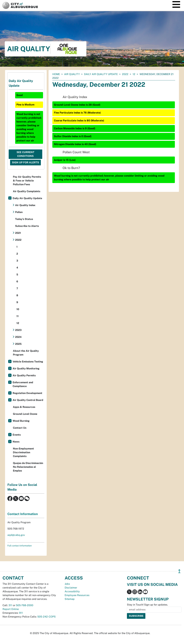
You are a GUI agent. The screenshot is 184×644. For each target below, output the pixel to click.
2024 (18, 337)
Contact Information (23, 514)
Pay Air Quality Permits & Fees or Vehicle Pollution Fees (27, 181)
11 (18, 316)
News (16, 442)
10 (18, 309)
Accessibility (72, 591)
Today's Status (24, 219)
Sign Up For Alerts (25, 162)
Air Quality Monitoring (26, 369)
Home (56, 74)
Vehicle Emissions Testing (28, 362)
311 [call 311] (10, 605)
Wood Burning (21, 421)
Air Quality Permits (24, 375)
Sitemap (70, 599)
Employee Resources (77, 595)
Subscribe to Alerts (27, 226)
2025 (18, 344)
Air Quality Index (25, 205)
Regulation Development (27, 393)
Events (17, 435)
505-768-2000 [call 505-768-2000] (25, 605)
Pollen (19, 212)
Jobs (67, 584)
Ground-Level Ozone (25, 414)
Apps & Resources (24, 407)
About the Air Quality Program (26, 353)
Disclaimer (71, 588)
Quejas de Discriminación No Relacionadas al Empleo (28, 467)
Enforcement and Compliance (23, 384)
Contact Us (20, 428)
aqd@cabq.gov (16, 535)
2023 (18, 330)
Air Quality (72, 74)
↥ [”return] (179, 571)
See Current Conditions (25, 154)
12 (134, 74)
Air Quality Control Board (28, 400)
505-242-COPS (47, 617)
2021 (18, 233)
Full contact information (20, 546)
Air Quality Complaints (27, 191)
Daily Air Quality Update (101, 74)
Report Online (11, 609)
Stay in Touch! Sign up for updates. (147, 605)
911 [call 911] (21, 613)
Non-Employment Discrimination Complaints (23, 452)
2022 (125, 74)
